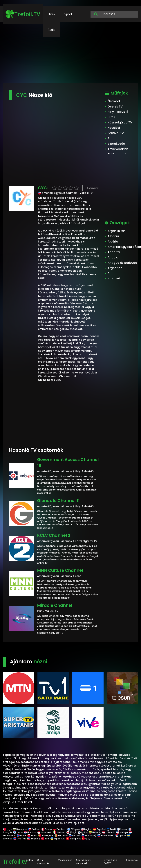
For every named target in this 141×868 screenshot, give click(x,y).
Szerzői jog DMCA (110, 862)
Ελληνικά (74, 829)
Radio (52, 30)
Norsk (21, 835)
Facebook (132, 860)
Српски (121, 835)
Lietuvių (95, 832)
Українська (58, 839)
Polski (32, 835)
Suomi (122, 829)
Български (20, 829)
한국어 (83, 832)
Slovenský (89, 835)
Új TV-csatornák (43, 862)
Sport (68, 14)
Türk (45, 839)
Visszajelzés (65, 860)
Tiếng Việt (73, 839)
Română (61, 835)
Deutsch (60, 829)
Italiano (59, 832)
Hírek (51, 14)
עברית (18, 832)
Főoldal (29, 860)
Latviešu (109, 832)
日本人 (72, 832)
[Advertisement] (70, 54)
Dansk (47, 829)
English (86, 829)
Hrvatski (30, 832)
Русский (75, 835)
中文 (86, 839)
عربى (8, 829)
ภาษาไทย (20, 839)
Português (46, 835)
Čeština (34, 829)
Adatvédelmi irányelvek (83, 862)
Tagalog (34, 839)
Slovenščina (106, 835)
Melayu (122, 832)
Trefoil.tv (15, 861)
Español (99, 829)
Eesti (111, 829)
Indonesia (45, 832)
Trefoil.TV (23, 14)
